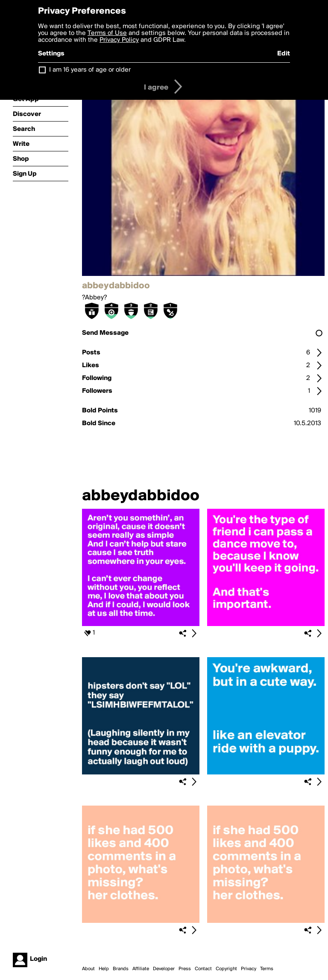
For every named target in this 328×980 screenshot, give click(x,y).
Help (104, 969)
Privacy (249, 969)
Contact (203, 969)
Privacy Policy (119, 40)
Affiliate (141, 969)
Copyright (226, 969)
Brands (121, 969)
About (88, 969)
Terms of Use (107, 33)
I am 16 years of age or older (90, 70)
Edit (284, 54)
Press (185, 969)
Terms (267, 969)
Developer (164, 969)
